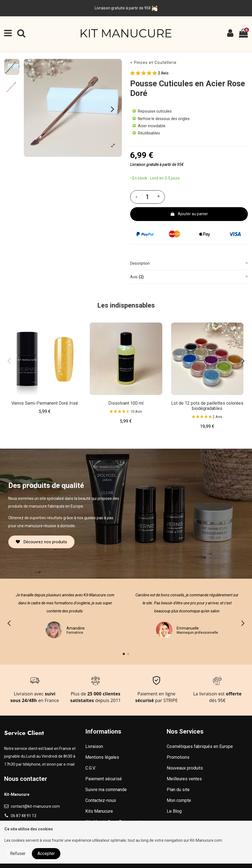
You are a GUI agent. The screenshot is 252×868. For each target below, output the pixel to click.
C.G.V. (90, 768)
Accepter (46, 853)
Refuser (18, 853)
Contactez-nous (101, 800)
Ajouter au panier (189, 214)
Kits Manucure (99, 811)
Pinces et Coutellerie (155, 63)
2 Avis (149, 74)
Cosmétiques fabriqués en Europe (200, 746)
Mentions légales (102, 757)
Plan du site (178, 790)
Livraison (94, 746)
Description (189, 263)
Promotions (178, 757)
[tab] (189, 264)
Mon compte (179, 800)
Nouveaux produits (185, 768)
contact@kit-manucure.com (35, 806)
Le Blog (174, 811)
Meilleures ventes (184, 779)
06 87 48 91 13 (24, 816)
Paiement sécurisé (104, 779)
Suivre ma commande (106, 790)
